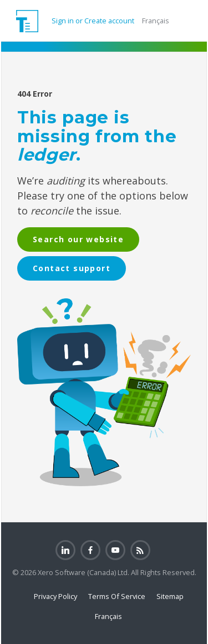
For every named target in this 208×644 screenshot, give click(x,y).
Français (156, 21)
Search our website (78, 239)
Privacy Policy (55, 596)
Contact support (72, 268)
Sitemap (170, 596)
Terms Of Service (117, 596)
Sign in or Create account (92, 21)
